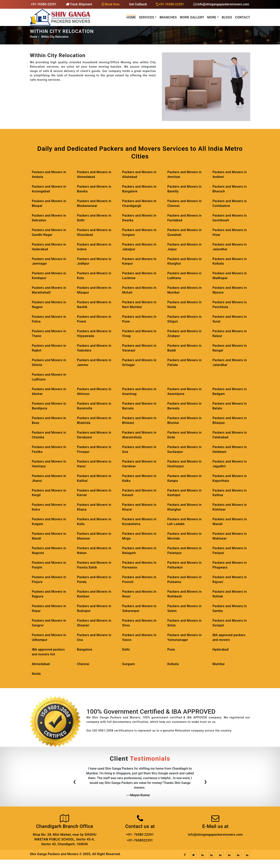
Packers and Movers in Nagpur (49, 305)
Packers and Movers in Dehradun (49, 218)
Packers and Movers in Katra (49, 507)
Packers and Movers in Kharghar (184, 261)
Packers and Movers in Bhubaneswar (94, 203)
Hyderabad (221, 650)
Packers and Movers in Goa (139, 450)
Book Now (111, 4)
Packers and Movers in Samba (230, 609)
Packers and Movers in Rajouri (230, 580)
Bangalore (85, 650)
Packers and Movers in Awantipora (184, 392)
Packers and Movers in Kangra (184, 479)
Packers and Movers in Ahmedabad (94, 174)
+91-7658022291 (140, 841)
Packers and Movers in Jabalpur (139, 247)
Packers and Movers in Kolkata (230, 261)
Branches (168, 17)
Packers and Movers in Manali (230, 522)
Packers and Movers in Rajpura (49, 594)
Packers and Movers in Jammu (94, 363)
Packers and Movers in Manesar (94, 536)
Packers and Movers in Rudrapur (94, 609)
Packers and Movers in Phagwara (230, 565)
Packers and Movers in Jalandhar (230, 247)
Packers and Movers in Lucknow (139, 276)
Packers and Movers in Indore (94, 247)
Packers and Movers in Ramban (94, 594)
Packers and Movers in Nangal (230, 348)
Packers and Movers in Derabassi (94, 435)
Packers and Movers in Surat (230, 319)
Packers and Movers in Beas (49, 421)
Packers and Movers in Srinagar (139, 363)
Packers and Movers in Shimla (49, 363)
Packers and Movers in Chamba (49, 435)
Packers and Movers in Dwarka (139, 218)
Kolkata (173, 664)
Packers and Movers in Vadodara (94, 348)
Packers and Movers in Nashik (94, 305)
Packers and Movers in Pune (139, 319)
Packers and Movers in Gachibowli (230, 218)
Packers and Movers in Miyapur (94, 290)
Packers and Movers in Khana (94, 507)
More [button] (212, 17)
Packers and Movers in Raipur (230, 334)
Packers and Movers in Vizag (139, 334)
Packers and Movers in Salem (184, 609)
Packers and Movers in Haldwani (230, 450)
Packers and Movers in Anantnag (139, 392)
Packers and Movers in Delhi (94, 218)
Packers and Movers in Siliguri (184, 319)
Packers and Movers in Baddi (184, 348)
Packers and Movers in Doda (184, 435)
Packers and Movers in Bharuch (230, 189)
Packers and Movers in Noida (184, 305)
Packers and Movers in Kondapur (49, 276)
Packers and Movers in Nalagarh (139, 551)
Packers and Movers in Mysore (230, 290)
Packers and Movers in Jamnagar (49, 261)
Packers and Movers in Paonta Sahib (94, 565)
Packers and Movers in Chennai (184, 203)
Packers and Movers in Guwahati (184, 232)
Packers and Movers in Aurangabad (49, 189)
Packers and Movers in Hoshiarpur (184, 464)
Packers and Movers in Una (94, 638)
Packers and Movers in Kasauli (139, 493)
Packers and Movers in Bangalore (139, 189)
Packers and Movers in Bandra (94, 189)
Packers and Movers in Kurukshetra (139, 522)
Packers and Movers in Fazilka (49, 450)
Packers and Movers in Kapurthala (230, 479)
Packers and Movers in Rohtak (230, 594)
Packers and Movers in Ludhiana (184, 276)
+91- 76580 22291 (140, 835)
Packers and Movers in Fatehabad (230, 435)
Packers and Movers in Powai (94, 319)
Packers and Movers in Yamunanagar (184, 638)
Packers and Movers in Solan (184, 623)
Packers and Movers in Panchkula (230, 305)
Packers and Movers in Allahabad (139, 174)
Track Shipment (79, 4)
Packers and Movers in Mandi (49, 536)
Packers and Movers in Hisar (230, 232)
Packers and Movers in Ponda (94, 580)
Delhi (126, 650)
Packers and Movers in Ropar (49, 609)
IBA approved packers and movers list (48, 652)
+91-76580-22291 (44, 4)
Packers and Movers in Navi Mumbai (139, 305)
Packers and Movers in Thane (49, 334)
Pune (171, 650)
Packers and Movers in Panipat (230, 551)
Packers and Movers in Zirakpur (184, 334)
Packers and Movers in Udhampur (49, 638)
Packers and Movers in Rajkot (49, 348)
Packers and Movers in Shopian (94, 623)
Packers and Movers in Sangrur (49, 623)
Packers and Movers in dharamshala (139, 435)
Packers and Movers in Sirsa (139, 623)
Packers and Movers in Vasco (139, 638)
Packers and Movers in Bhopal (49, 203)
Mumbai (219, 664)
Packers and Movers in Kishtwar (230, 507)
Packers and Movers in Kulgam (49, 522)
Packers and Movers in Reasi (139, 594)
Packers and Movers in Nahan (94, 551)
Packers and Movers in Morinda (184, 536)
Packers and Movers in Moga (139, 536)
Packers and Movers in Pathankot (184, 565)
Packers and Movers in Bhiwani (139, 421)
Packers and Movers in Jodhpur (94, 261)
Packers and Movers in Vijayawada (94, 334)
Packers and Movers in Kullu (94, 522)
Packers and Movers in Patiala (184, 363)
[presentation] (75, 783)
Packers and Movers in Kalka (139, 479)
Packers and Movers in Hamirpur (49, 464)
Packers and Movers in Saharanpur (139, 609)
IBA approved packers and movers (229, 638)
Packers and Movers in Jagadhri (230, 464)
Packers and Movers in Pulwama (184, 580)
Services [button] (147, 17)
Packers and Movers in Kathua (230, 493)
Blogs (227, 17)
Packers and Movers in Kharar (139, 507)
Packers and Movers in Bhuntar (184, 421)
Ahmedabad (41, 664)
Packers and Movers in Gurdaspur (184, 450)
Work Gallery (192, 17)
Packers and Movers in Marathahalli (49, 290)
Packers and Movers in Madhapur (230, 276)
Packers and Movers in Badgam (230, 392)
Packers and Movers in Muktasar (230, 536)
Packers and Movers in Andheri (230, 174)
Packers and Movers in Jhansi (49, 479)
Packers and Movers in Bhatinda (94, 421)
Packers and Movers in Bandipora (49, 406)
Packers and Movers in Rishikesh (184, 594)
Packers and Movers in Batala (230, 406)
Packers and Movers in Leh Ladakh (184, 522)
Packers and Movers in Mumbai (184, 290)
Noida (36, 674)
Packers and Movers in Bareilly (184, 189)
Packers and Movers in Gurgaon (139, 232)
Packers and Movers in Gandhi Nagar (49, 232)
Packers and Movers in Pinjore (49, 580)
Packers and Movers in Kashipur (184, 493)
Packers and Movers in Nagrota (49, 551)
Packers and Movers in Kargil (49, 493)
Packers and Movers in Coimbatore (230, 203)
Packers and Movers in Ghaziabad (94, 232)
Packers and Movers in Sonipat (230, 623)
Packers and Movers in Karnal (94, 493)
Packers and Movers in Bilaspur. (230, 421)
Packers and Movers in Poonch (139, 580)
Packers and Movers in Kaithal (94, 479)
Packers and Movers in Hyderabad (49, 247)
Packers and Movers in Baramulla (94, 406)
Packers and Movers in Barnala (139, 406)
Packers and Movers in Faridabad (184, 218)
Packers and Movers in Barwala (184, 406)
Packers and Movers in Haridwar (139, 464)
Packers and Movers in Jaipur (184, 247)
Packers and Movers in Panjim (49, 565)
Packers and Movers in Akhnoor (94, 392)
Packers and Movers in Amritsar (184, 174)
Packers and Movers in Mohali (139, 290)
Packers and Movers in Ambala (49, 174)
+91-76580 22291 (170, 4)
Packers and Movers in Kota (94, 276)
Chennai (83, 664)
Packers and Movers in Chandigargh (139, 203)
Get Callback (138, 4)
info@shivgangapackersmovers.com (221, 4)
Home (131, 17)
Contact (243, 17)
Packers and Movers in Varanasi (139, 348)
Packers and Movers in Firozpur (94, 450)
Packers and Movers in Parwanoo (139, 565)
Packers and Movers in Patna (49, 319)
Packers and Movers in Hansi (94, 464)
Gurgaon (129, 664)
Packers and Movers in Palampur (184, 551)
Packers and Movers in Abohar (49, 392)
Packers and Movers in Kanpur (139, 261)
